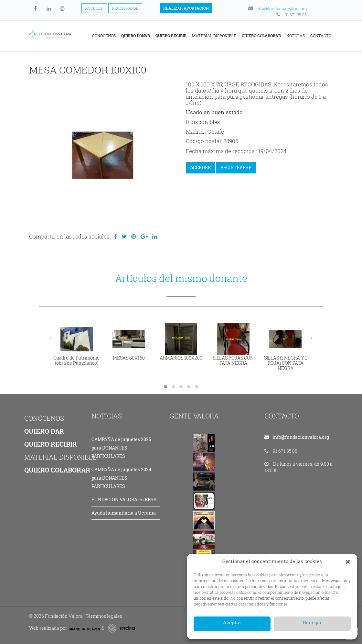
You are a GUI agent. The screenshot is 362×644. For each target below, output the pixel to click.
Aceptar (232, 622)
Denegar (312, 622)
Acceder (94, 8)
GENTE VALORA (194, 416)
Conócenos (104, 36)
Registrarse (125, 8)
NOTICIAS (107, 416)
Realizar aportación (186, 8)
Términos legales (104, 616)
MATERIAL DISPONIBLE (61, 457)
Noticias (296, 36)
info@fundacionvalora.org (277, 8)
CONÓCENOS (44, 418)
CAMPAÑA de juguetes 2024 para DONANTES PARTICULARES (121, 478)
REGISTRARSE (236, 167)
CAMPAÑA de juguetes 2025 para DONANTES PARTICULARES (121, 448)
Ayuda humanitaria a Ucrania (124, 513)
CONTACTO (282, 416)
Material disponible (214, 36)
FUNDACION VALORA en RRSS (124, 500)
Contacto (321, 36)
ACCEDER (200, 167)
